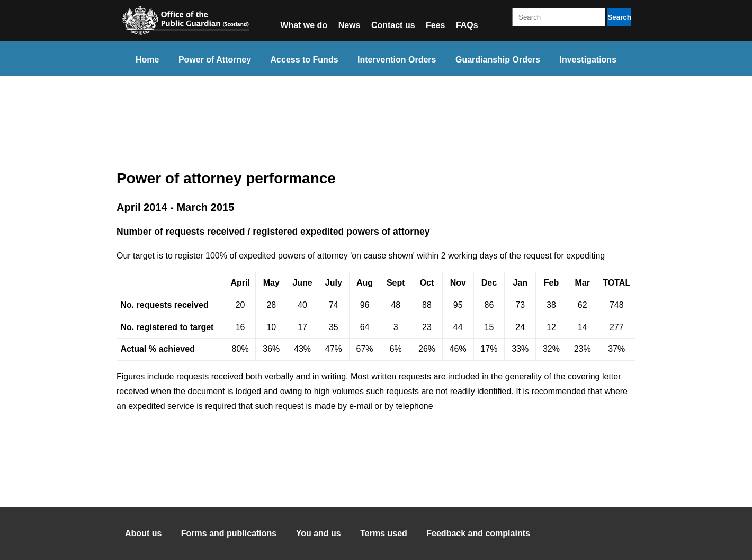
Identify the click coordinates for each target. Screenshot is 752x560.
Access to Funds (305, 60)
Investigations (588, 60)
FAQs (467, 25)
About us (143, 533)
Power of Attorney (215, 60)
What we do (304, 25)
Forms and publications (229, 533)
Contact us (393, 25)
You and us (319, 533)
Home (147, 60)
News (350, 25)
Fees (435, 25)
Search (619, 17)
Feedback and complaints (478, 533)
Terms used (384, 533)
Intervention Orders (397, 60)
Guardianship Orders (498, 60)
